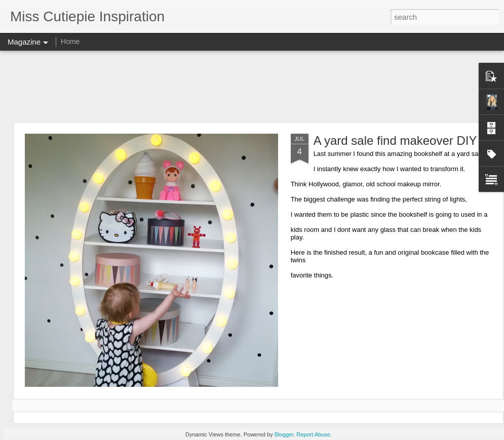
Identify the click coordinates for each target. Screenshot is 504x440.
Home (70, 42)
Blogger (284, 434)
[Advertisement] (252, 86)
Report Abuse (313, 434)
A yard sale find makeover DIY (395, 141)
